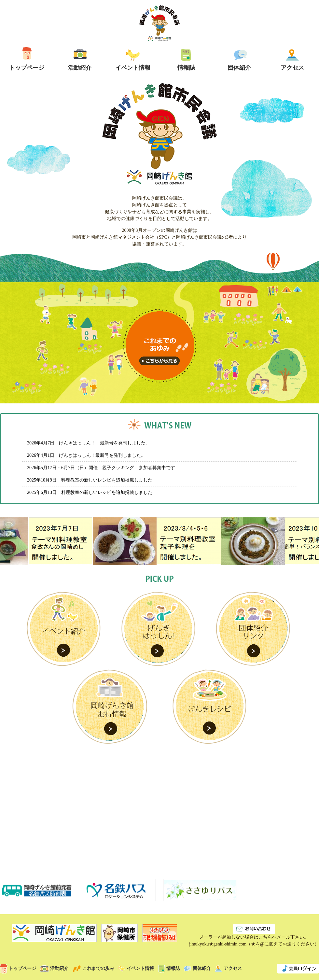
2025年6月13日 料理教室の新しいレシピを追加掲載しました (90, 492)
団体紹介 (197, 968)
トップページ (18, 968)
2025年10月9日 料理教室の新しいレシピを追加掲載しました (90, 480)
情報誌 (169, 968)
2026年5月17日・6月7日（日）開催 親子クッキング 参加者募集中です (101, 468)
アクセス (228, 968)
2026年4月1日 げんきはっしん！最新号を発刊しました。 (86, 455)
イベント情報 (136, 968)
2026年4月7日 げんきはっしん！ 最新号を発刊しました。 (89, 443)
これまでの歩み (93, 968)
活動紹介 (54, 968)
